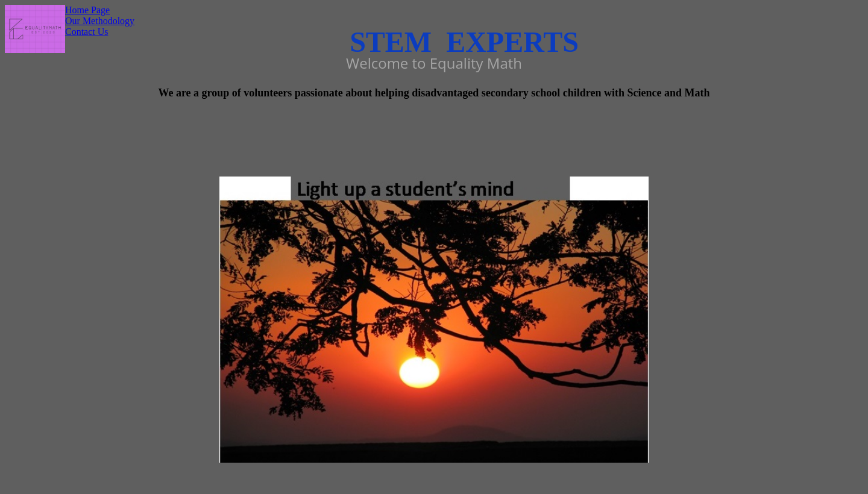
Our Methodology (100, 21)
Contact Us (87, 32)
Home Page (87, 10)
